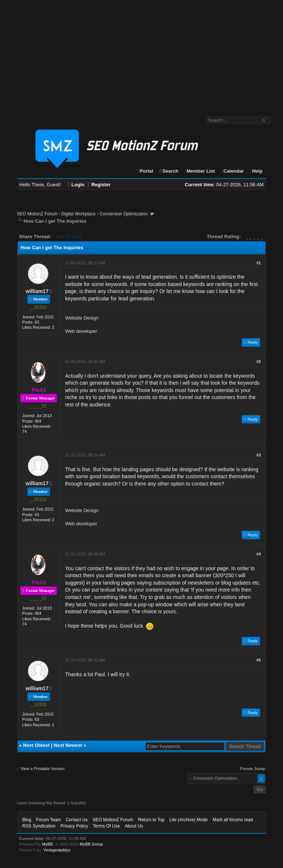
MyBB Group (91, 844)
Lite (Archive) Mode (189, 820)
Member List (199, 171)
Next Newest (68, 745)
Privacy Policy (74, 826)
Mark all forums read (233, 820)
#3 (259, 455)
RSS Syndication (39, 826)
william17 (37, 291)
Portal (145, 171)
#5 (259, 660)
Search (168, 171)
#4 (259, 554)
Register (99, 185)
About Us (134, 826)
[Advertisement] (141, 54)
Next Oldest (36, 745)
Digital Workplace (78, 214)
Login (76, 185)
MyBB (47, 844)
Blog (27, 820)
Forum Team (48, 820)
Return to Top (151, 820)
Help (256, 171)
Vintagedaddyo (57, 850)
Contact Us (76, 820)
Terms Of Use (106, 826)
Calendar (232, 171)
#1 (259, 263)
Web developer (81, 331)
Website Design (82, 318)
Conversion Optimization (124, 214)
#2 (259, 361)
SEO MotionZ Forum (37, 214)
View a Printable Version (43, 769)
